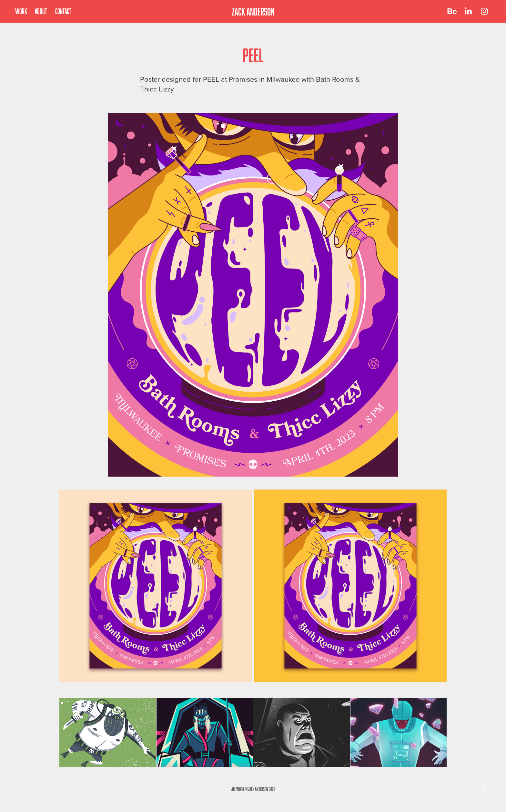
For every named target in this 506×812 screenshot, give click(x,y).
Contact (63, 11)
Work (21, 11)
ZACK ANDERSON (253, 11)
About (41, 11)
